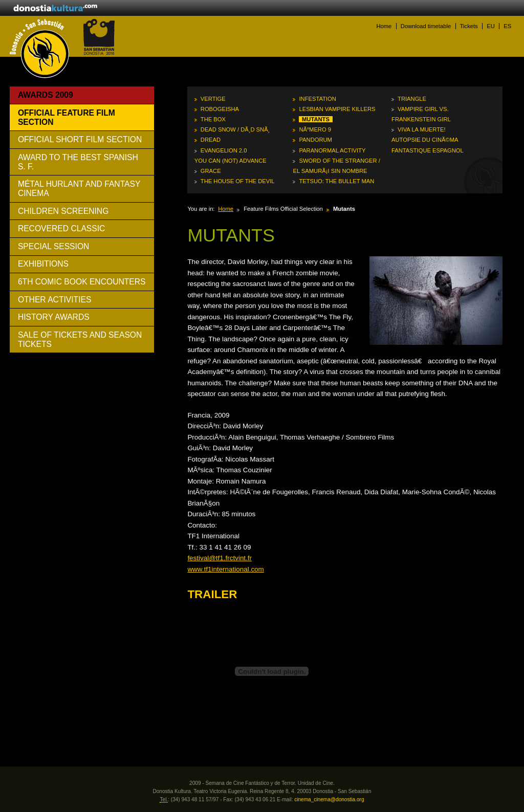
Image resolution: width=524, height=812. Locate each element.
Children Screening (63, 211)
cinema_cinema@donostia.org (329, 799)
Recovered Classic (62, 228)
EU (491, 26)
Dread (211, 140)
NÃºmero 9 (315, 129)
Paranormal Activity (332, 150)
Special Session (54, 246)
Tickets (469, 26)
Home (384, 26)
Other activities (55, 300)
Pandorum (315, 140)
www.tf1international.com (225, 569)
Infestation (317, 99)
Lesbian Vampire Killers (337, 109)
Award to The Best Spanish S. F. (78, 162)
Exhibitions (43, 264)
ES (507, 26)
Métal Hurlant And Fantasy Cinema (79, 189)
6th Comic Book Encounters (82, 282)
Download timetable (426, 26)
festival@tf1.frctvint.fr (220, 558)
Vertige (213, 99)
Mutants (316, 119)
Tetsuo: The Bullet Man (336, 181)
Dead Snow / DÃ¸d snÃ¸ (235, 129)
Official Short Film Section (80, 139)
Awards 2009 (46, 95)
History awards (54, 317)
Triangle (412, 99)
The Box (213, 119)
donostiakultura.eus (55, 9)
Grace (211, 171)
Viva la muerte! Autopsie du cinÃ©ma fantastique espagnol (428, 140)
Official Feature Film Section (67, 117)
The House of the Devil (238, 181)
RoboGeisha (220, 109)
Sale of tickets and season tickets (80, 339)
